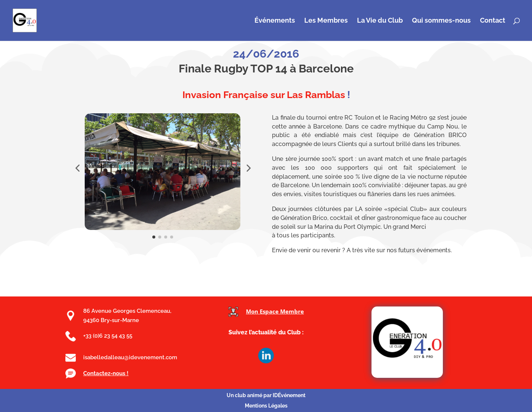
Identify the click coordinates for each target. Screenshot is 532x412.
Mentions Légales (266, 406)
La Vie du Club (380, 21)
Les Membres (326, 21)
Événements (275, 21)
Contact (493, 21)
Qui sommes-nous (441, 21)
